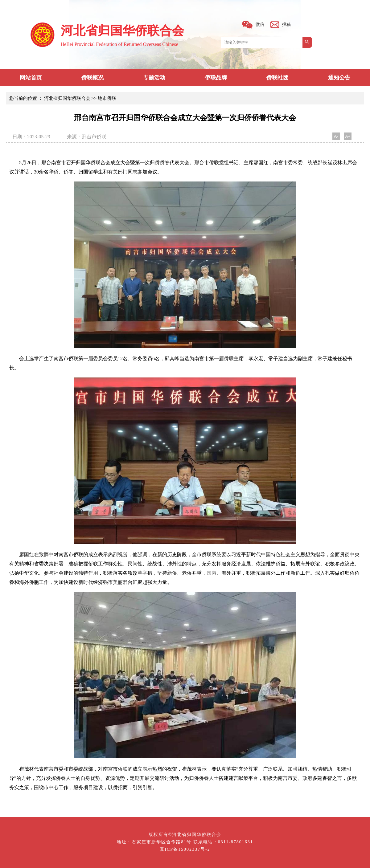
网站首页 (31, 78)
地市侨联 (107, 98)
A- (336, 136)
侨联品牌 (216, 78)
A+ (348, 136)
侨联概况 (92, 78)
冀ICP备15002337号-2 (185, 849)
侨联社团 (277, 78)
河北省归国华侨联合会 (67, 98)
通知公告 (339, 78)
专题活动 (154, 78)
